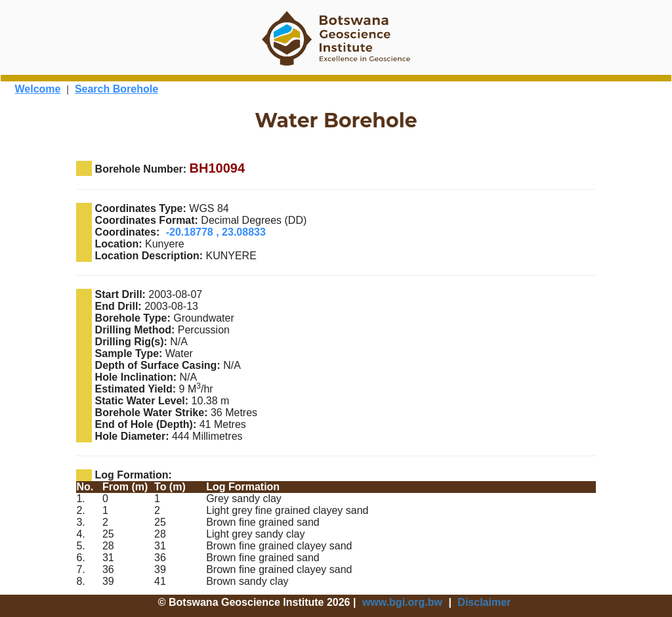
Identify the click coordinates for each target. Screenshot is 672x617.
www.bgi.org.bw (402, 602)
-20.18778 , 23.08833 (216, 232)
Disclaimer (484, 602)
